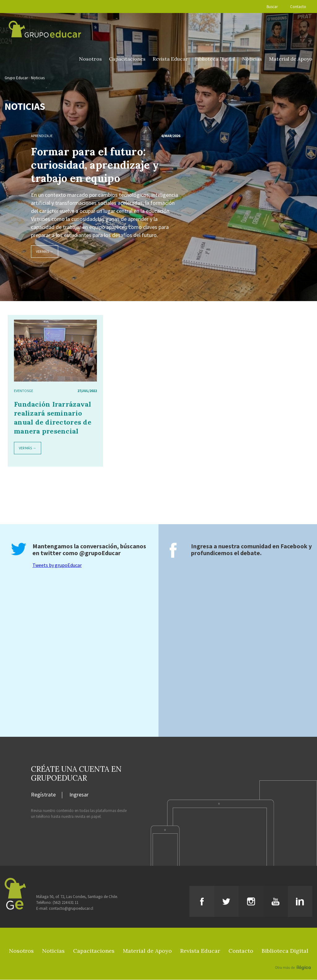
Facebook (294, 546)
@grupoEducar (100, 553)
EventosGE (24, 391)
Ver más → (45, 252)
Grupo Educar (16, 78)
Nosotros (90, 59)
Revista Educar (170, 59)
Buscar (272, 7)
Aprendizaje (42, 136)
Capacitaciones (127, 59)
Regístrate (43, 795)
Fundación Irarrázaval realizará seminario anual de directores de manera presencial (53, 418)
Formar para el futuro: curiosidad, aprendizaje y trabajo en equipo (95, 165)
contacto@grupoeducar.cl (71, 909)
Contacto (298, 7)
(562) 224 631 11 (65, 903)
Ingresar (79, 795)
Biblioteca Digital (215, 59)
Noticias (252, 59)
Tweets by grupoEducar (57, 565)
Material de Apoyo (291, 59)
